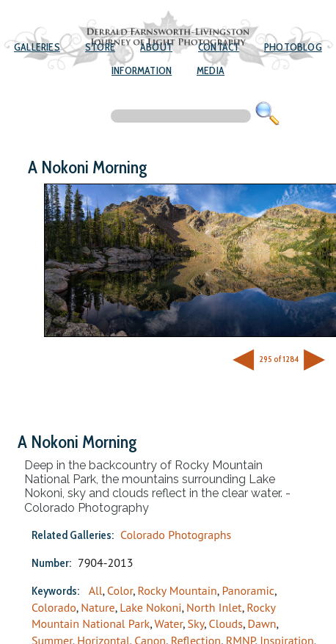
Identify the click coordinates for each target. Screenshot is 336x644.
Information (142, 70)
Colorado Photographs (176, 535)
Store (100, 47)
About (156, 47)
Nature (98, 607)
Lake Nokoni (150, 607)
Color (120, 590)
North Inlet (214, 607)
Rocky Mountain (178, 590)
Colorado (54, 607)
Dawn (262, 623)
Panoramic (248, 590)
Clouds (226, 623)
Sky (196, 623)
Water (169, 623)
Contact (219, 47)
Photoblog (293, 47)
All (96, 590)
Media (211, 70)
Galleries (37, 47)
